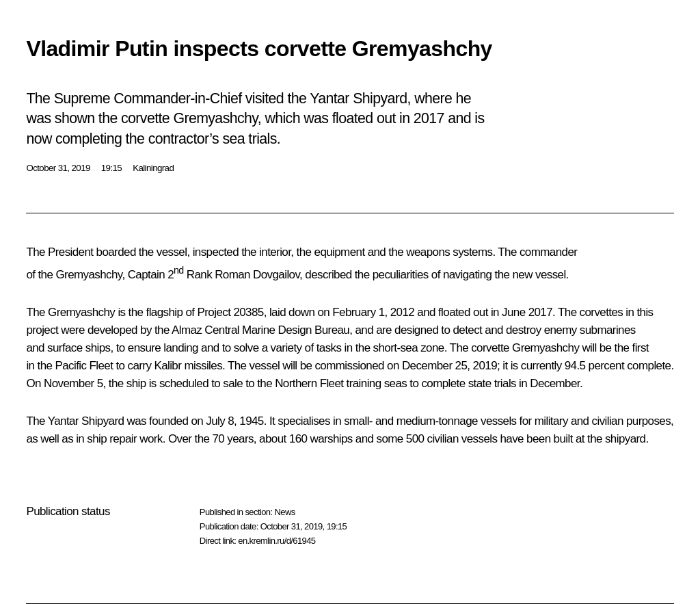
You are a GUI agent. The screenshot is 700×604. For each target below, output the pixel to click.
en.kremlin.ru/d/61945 (277, 541)
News (284, 512)
